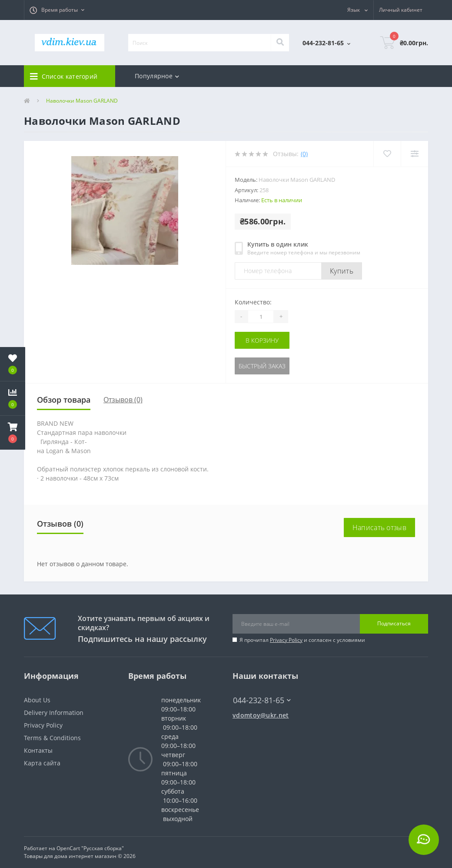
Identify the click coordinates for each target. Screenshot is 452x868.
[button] (57, 10)
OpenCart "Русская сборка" (90, 848)
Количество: (253, 302)
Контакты (38, 750)
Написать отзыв (379, 527)
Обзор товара (64, 400)
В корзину (262, 340)
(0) (304, 154)
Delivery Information (54, 713)
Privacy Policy (286, 640)
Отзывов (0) (123, 400)
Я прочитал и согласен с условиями (302, 640)
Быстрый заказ (262, 366)
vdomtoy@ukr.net (261, 715)
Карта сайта (42, 763)
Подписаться (394, 623)
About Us (37, 700)
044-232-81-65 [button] (262, 700)
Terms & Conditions (52, 738)
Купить (342, 271)
